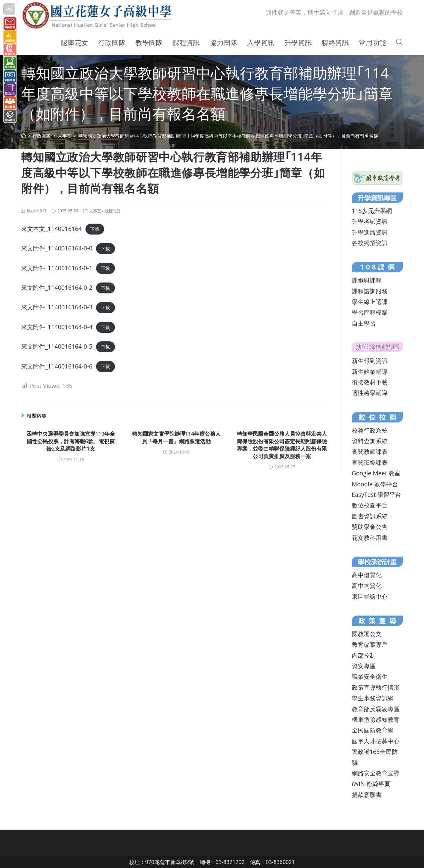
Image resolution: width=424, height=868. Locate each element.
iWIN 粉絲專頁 (371, 784)
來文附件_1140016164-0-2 (57, 287)
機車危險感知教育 (376, 719)
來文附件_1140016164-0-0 (57, 248)
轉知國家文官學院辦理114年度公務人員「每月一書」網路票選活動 (176, 437)
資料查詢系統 (370, 441)
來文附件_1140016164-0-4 (57, 327)
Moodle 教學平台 (375, 484)
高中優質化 (367, 575)
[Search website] (399, 43)
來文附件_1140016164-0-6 (57, 366)
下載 (95, 229)
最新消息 (112, 211)
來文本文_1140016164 (52, 229)
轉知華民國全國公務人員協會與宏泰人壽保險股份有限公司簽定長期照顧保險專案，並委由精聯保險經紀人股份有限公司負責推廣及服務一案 (282, 445)
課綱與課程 (367, 280)
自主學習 (364, 323)
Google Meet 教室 (376, 473)
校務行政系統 (370, 430)
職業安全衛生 (370, 676)
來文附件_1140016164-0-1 (57, 268)
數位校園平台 (370, 505)
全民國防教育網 (373, 730)
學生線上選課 (370, 302)
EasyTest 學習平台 (376, 495)
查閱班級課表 (370, 462)
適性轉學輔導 (370, 393)
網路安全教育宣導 (376, 773)
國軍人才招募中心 (376, 741)
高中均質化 (367, 586)
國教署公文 (367, 634)
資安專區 (364, 666)
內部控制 (364, 655)
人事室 (95, 211)
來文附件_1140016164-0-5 (57, 346)
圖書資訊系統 (370, 516)
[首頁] (24, 136)
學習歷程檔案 (370, 312)
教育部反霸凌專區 (376, 709)
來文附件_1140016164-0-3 (57, 307)
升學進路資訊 (370, 232)
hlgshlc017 (37, 211)
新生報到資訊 (370, 361)
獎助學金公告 (370, 527)
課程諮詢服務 (370, 291)
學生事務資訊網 (373, 698)
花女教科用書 (370, 538)
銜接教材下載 (370, 382)
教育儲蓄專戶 (370, 644)
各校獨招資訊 (370, 243)
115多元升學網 (372, 211)
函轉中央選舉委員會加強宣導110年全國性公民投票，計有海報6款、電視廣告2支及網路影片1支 (71, 441)
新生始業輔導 (370, 371)
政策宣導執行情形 (376, 687)
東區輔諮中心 (370, 596)
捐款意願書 (367, 795)
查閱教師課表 (370, 452)
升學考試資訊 (370, 221)
